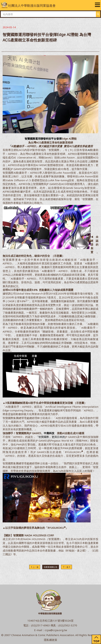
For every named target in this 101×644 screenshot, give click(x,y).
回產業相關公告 (51, 567)
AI (89, 150)
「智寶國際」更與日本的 (50, 437)
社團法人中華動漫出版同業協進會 (28, 5)
